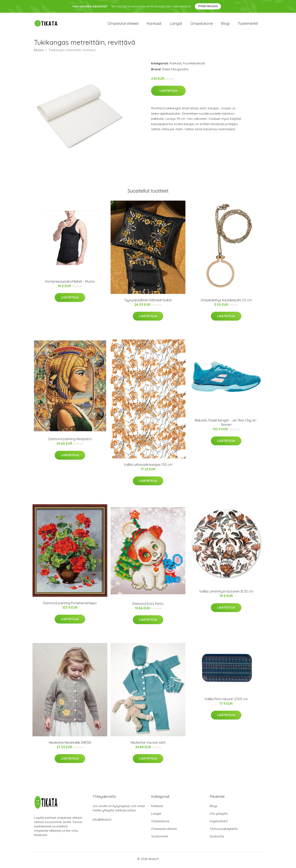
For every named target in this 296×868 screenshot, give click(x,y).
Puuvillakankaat (194, 65)
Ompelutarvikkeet (123, 25)
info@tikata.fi (102, 822)
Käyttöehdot (219, 823)
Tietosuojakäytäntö (224, 831)
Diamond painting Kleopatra (70, 441)
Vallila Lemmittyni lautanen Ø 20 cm (226, 594)
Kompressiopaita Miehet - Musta (70, 283)
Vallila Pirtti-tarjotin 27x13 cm (226, 701)
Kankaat (154, 25)
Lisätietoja (168, 93)
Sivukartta (217, 838)
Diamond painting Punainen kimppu (70, 605)
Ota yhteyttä (219, 816)
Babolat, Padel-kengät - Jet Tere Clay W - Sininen (226, 425)
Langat (176, 25)
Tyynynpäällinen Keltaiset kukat (148, 302)
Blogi (225, 25)
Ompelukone (202, 25)
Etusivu (39, 52)
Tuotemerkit (248, 25)
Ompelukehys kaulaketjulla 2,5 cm (226, 302)
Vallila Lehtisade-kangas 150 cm (148, 467)
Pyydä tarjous (208, 6)
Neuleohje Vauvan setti (148, 745)
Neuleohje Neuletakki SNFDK (70, 745)
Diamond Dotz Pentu (148, 606)
